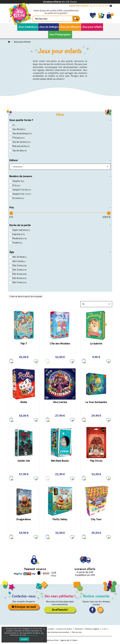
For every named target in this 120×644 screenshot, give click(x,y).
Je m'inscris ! (60, 610)
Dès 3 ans (19, 270)
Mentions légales (92, 629)
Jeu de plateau (22, 133)
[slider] (11, 213)
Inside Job (24, 461)
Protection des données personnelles (54, 632)
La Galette (96, 344)
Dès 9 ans (19, 282)
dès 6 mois (19, 261)
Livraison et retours (64, 629)
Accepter (24, 639)
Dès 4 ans (19, 274)
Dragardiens (24, 519)
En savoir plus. (33, 635)
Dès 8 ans (19, 278)
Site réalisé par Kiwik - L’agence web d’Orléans (60, 640)
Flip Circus (96, 461)
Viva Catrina (60, 402)
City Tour (96, 519)
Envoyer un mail (24, 607)
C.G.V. (104, 629)
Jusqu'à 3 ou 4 (21, 190)
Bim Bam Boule (60, 461)
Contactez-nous (24, 596)
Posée (17, 243)
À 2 (16, 185)
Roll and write (21, 146)
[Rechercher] (56, 19)
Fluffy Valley (60, 519)
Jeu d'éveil (19, 129)
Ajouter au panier (12, 361)
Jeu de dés (19, 151)
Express (19, 234)
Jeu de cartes (21, 142)
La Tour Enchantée (96, 402)
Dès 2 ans (19, 265)
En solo (18, 198)
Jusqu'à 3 (18, 181)
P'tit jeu (18, 138)
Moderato (19, 238)
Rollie (24, 402)
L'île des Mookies (60, 344)
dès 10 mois (19, 257)
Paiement (79, 629)
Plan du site (77, 632)
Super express (21, 230)
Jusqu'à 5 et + (21, 194)
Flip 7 (24, 344)
